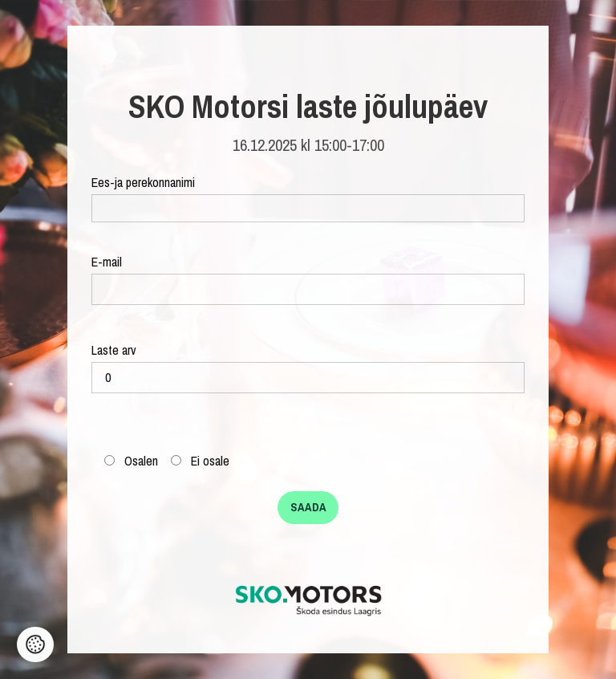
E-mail (308, 279)
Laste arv (308, 367)
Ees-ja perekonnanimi (308, 198)
